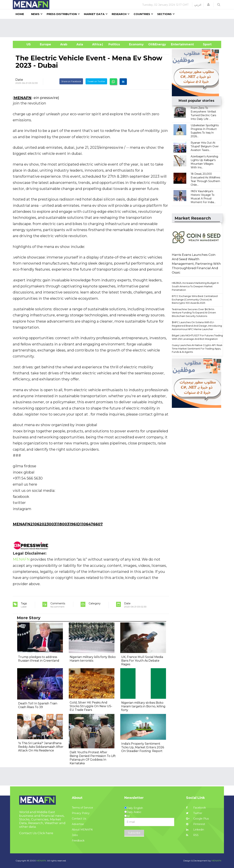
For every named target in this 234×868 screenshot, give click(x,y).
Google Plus (197, 819)
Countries (142, 14)
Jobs (75, 835)
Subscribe (134, 833)
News (35, 14)
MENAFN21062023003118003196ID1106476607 (58, 524)
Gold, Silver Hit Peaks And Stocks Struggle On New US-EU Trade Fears (91, 706)
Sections (164, 14)
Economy (136, 44)
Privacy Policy (81, 813)
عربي (198, 5)
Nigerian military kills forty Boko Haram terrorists (93, 659)
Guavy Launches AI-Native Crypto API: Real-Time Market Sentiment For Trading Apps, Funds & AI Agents (197, 348)
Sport (205, 44)
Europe (45, 44)
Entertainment (177, 44)
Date (19, 80)
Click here (45, 833)
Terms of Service (82, 808)
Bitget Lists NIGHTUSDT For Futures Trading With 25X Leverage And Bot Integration (197, 337)
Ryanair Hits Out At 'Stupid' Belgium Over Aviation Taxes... (205, 146)
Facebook (196, 808)
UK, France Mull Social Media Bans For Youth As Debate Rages (142, 661)
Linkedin (195, 830)
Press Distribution (62, 14)
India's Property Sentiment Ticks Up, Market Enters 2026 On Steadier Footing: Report (143, 747)
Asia (80, 44)
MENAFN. (41, 861)
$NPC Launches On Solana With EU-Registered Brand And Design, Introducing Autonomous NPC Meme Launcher (197, 326)
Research (119, 14)
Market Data (94, 14)
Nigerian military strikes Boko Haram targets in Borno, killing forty (143, 706)
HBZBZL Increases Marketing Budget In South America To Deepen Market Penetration (195, 286)
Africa (96, 44)
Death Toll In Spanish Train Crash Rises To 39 (38, 705)
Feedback (78, 841)
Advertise (78, 824)
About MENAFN (82, 830)
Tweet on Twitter (96, 81)
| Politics (113, 44)
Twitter (194, 813)
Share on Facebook (71, 81)
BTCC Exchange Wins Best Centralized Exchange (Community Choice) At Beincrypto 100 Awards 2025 (195, 299)
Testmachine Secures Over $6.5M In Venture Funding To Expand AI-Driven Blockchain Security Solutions (194, 313)
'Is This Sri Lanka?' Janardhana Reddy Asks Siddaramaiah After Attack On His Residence (41, 747)
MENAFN (23, 98)
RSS (192, 835)
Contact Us (79, 819)
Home (20, 14)
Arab (64, 44)
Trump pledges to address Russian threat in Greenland (39, 659)
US (24, 44)
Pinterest (196, 824)
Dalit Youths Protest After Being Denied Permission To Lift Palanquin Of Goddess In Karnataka (93, 758)
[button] (208, 5)
